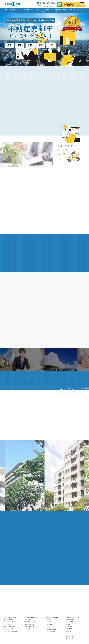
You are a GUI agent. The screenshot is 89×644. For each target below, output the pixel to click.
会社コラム (69, 635)
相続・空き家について (30, 630)
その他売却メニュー (30, 632)
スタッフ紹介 (69, 630)
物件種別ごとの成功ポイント (11, 625)
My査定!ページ (70, 642)
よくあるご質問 (70, 625)
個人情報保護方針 (70, 632)
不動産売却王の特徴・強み (72, 623)
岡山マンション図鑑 (50, 635)
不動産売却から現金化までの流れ (12, 635)
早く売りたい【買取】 (30, 628)
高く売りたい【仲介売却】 (31, 625)
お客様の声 (48, 625)
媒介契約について (9, 628)
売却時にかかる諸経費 (10, 630)
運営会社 (68, 628)
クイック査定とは (29, 623)
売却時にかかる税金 (9, 632)
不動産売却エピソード (51, 628)
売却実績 (48, 623)
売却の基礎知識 (8, 623)
